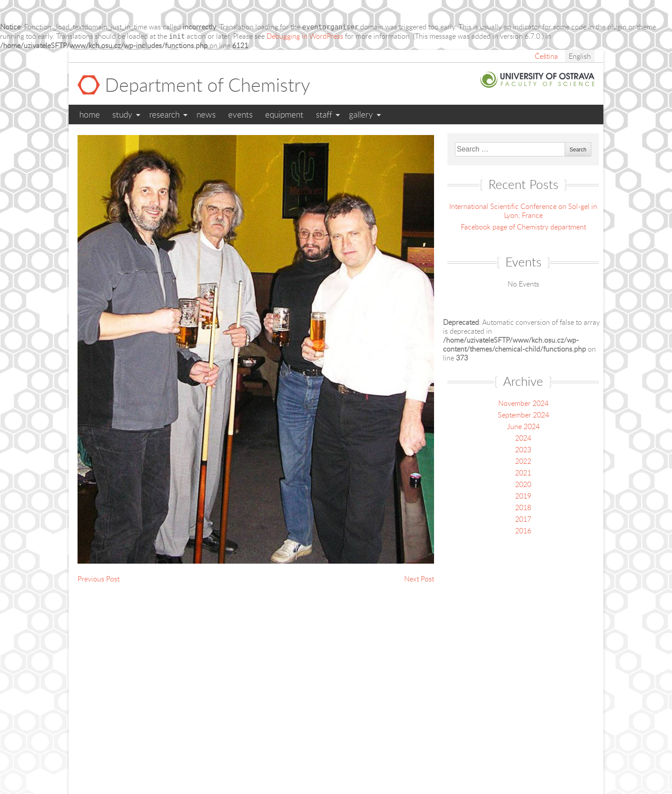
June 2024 (523, 426)
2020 (523, 484)
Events (240, 114)
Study (122, 114)
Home (90, 114)
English (580, 56)
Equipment (284, 114)
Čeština (546, 56)
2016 (523, 531)
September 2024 (523, 415)
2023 (523, 450)
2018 (523, 508)
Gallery (361, 114)
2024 (523, 438)
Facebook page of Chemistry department (523, 227)
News (206, 114)
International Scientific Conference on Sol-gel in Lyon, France (523, 211)
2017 (523, 519)
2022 (523, 461)
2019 (523, 496)
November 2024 (523, 403)
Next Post (419, 579)
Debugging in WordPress (305, 36)
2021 (523, 473)
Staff (324, 114)
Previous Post (98, 579)
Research (164, 114)
